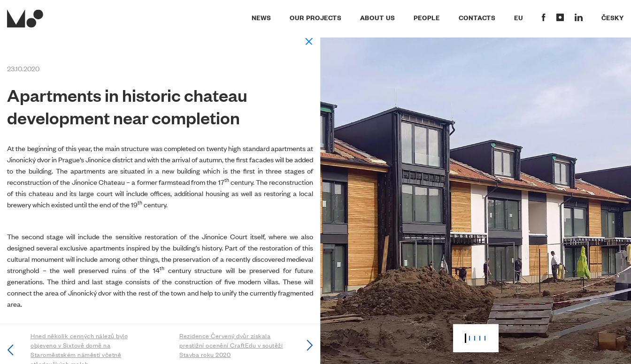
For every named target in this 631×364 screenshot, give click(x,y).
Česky (613, 17)
